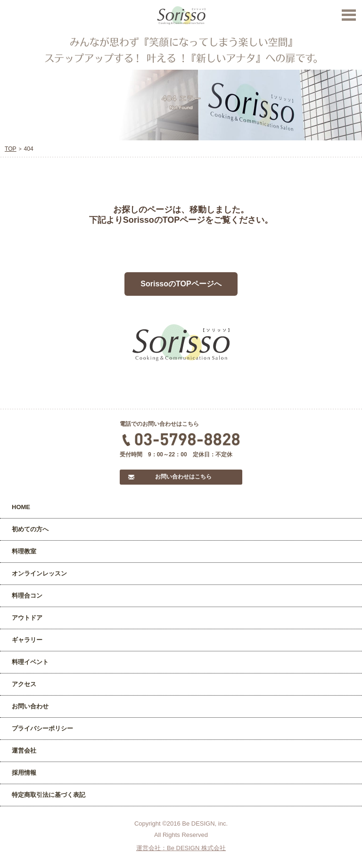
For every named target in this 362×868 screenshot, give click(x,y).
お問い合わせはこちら (183, 477)
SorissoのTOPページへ (181, 284)
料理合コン (27, 596)
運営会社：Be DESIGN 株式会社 (181, 848)
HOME (21, 507)
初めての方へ (30, 529)
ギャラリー (27, 640)
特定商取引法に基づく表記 (49, 795)
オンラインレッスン (39, 573)
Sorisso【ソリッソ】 (181, 16)
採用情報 (24, 773)
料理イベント (30, 662)
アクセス (24, 684)
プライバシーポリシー (42, 728)
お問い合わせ (30, 706)
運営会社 (24, 750)
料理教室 (24, 551)
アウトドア (27, 618)
